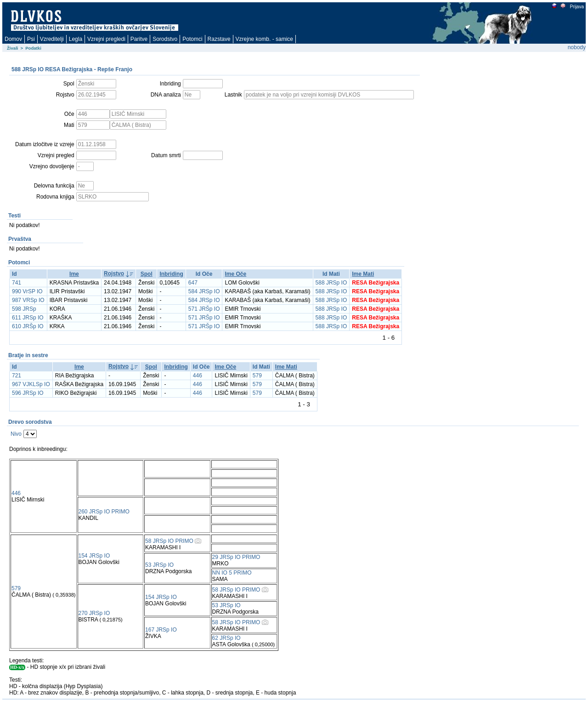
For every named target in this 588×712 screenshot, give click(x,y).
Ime (74, 274)
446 (198, 376)
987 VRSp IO (28, 300)
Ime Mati (363, 274)
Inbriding (171, 274)
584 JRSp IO (204, 291)
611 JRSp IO (28, 318)
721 (17, 376)
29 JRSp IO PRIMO (236, 557)
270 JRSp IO (94, 613)
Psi (31, 39)
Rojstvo (114, 273)
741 (17, 283)
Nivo (16, 434)
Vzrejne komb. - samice (264, 39)
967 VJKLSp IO (31, 384)
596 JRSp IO (28, 393)
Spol (147, 274)
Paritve (139, 39)
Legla (76, 39)
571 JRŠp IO (204, 309)
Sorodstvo (165, 39)
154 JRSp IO (94, 556)
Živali (13, 48)
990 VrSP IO (27, 291)
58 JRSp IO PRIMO (169, 541)
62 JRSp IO (226, 638)
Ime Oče (235, 274)
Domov (13, 39)
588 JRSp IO (331, 283)
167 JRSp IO (161, 630)
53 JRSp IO (159, 565)
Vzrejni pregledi (106, 39)
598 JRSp (24, 309)
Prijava (577, 7)
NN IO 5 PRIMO (232, 573)
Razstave (219, 39)
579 (257, 376)
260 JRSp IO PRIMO (104, 512)
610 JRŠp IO (28, 326)
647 (193, 283)
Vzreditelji (52, 39)
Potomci (192, 39)
